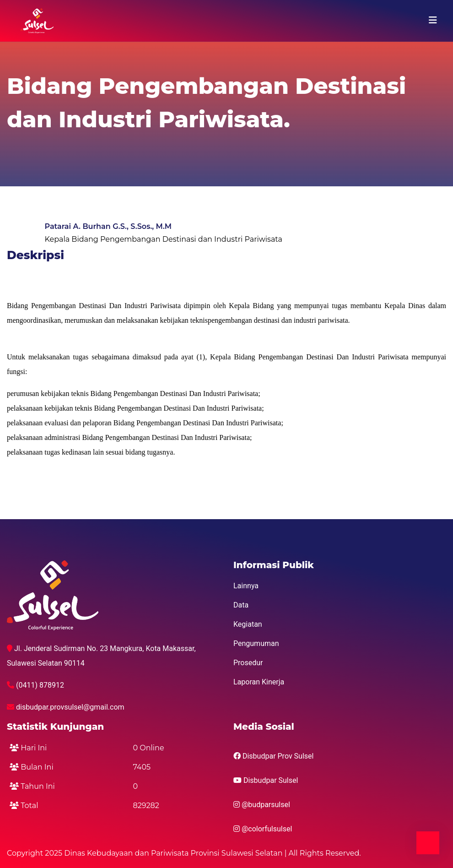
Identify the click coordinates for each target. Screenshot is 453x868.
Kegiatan (248, 624)
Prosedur (248, 663)
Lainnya (246, 586)
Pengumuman (256, 643)
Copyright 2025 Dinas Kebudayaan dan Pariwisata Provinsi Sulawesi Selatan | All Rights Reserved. (184, 853)
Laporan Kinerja (259, 682)
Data (241, 605)
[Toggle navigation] (433, 20)
